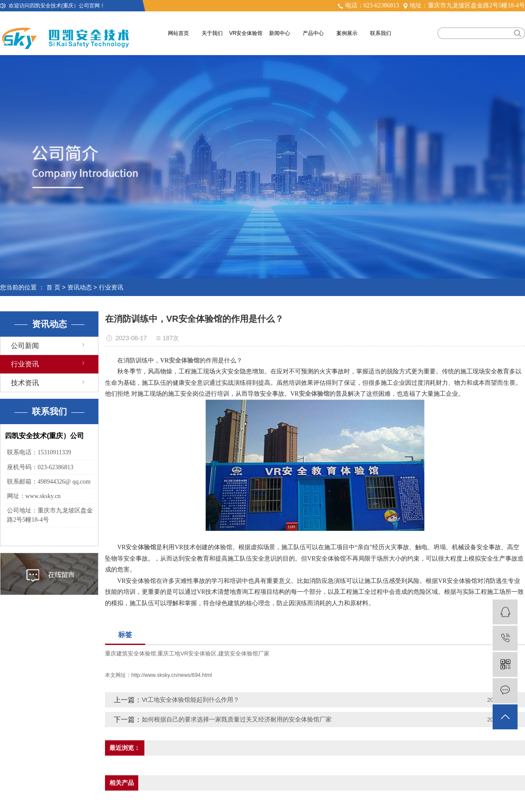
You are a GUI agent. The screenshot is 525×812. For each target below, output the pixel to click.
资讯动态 (80, 287)
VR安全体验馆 (246, 33)
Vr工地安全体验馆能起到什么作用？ (191, 700)
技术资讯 (25, 383)
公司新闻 (25, 346)
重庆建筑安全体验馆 (131, 653)
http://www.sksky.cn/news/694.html (172, 675)
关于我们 (212, 33)
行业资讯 (111, 287)
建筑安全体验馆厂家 (244, 653)
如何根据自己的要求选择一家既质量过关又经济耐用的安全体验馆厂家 (237, 719)
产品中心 (313, 33)
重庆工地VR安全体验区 (187, 653)
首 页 (53, 287)
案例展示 (347, 33)
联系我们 (381, 33)
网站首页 (178, 33)
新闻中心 (280, 33)
